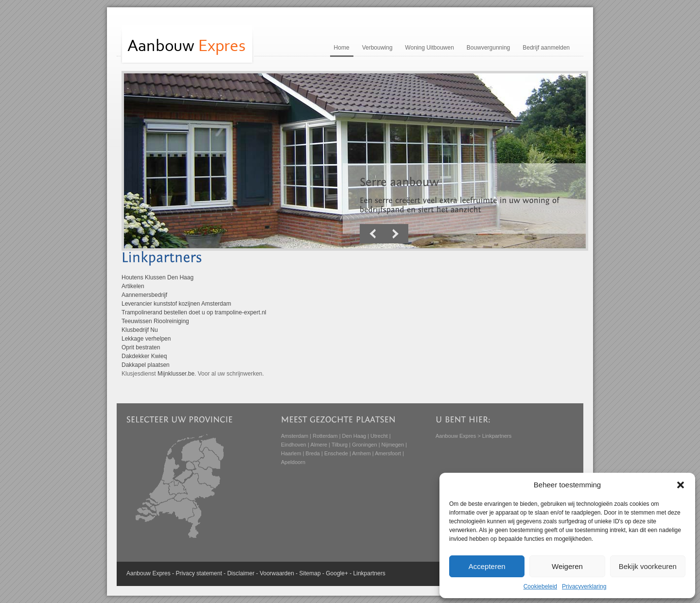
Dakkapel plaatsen (146, 365)
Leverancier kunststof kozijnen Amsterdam (176, 304)
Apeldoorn (293, 462)
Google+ (337, 573)
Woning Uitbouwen (429, 48)
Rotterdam (325, 436)
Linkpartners (369, 573)
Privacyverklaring (584, 586)
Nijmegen (393, 445)
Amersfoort (388, 453)
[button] (681, 485)
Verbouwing (377, 48)
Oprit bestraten (141, 347)
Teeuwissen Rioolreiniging (155, 321)
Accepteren (487, 566)
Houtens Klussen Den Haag (157, 277)
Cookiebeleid (540, 586)
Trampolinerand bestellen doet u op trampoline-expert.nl (194, 312)
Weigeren (567, 566)
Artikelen (133, 286)
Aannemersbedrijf (144, 295)
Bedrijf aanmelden (546, 48)
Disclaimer (241, 573)
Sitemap (310, 573)
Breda (313, 453)
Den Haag (354, 436)
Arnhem (361, 453)
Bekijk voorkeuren (648, 566)
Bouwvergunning (488, 48)
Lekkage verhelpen (146, 339)
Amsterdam (295, 436)
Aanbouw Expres (456, 436)
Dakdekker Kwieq (144, 356)
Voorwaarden (277, 573)
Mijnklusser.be (176, 374)
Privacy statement (199, 573)
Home (342, 48)
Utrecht (379, 436)
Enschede (336, 453)
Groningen (364, 445)
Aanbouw (139, 573)
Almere (319, 445)
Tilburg (340, 445)
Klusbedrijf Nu (140, 330)
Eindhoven (294, 445)
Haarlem (291, 453)
